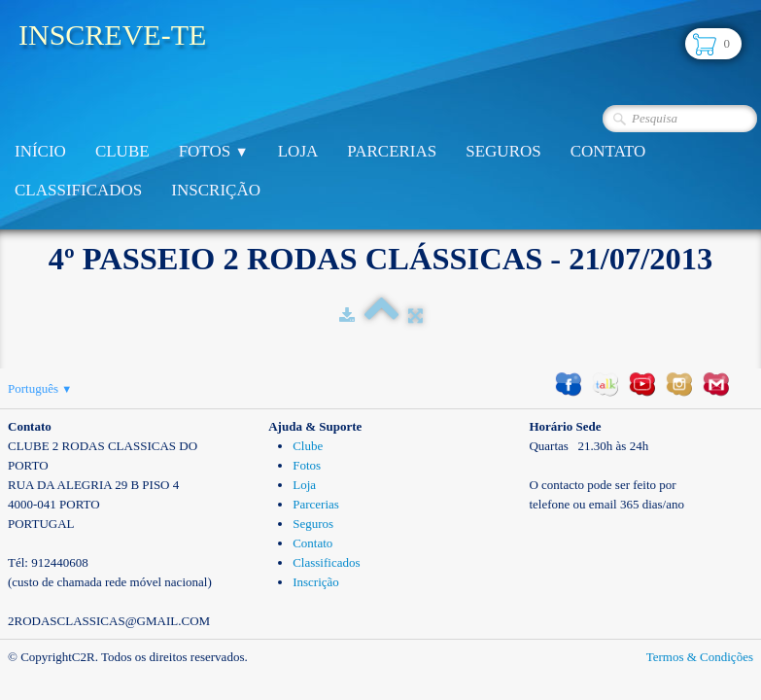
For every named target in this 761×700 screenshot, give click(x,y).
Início (40, 151)
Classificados (78, 190)
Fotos (214, 151)
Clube (122, 151)
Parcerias (392, 151)
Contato (608, 151)
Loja (298, 151)
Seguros (503, 151)
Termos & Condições (700, 657)
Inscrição (216, 190)
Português (40, 388)
